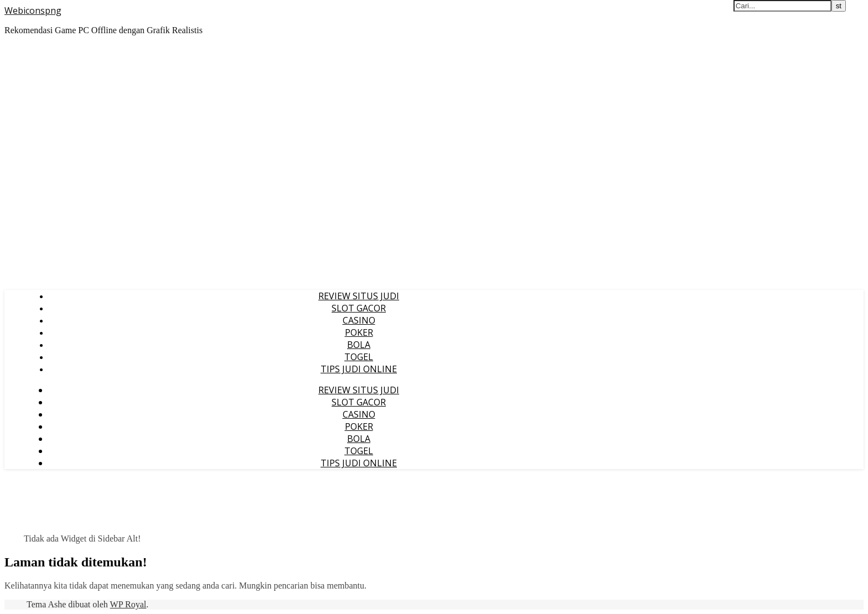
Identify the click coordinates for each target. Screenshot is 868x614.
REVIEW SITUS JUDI (359, 296)
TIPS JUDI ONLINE (359, 369)
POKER (359, 332)
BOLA (359, 345)
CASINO (359, 320)
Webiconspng (33, 11)
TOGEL (359, 357)
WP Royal (128, 604)
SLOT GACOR (359, 308)
